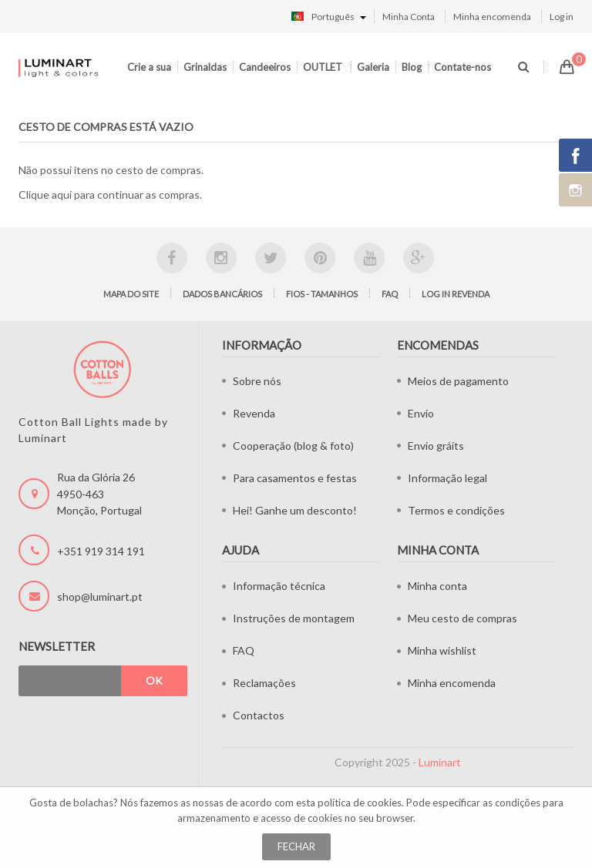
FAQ (390, 294)
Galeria (373, 67)
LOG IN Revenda (456, 294)
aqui (62, 194)
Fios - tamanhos (322, 294)
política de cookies (360, 803)
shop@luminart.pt (100, 597)
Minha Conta (409, 17)
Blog (412, 67)
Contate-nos (462, 67)
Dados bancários (222, 294)
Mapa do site (131, 294)
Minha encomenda (492, 17)
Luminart (440, 762)
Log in (562, 17)
